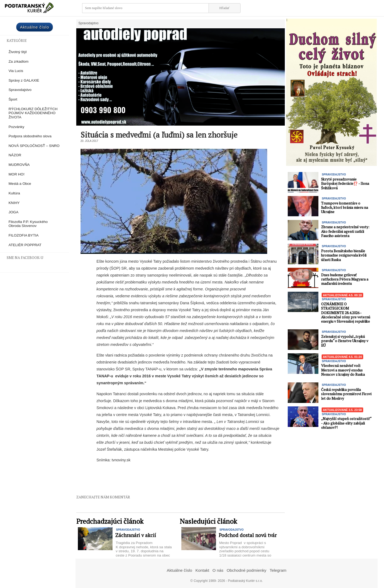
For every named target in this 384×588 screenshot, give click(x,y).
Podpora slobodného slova (30, 136)
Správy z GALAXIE (24, 80)
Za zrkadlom (19, 61)
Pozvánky (16, 127)
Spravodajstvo (20, 90)
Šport (13, 99)
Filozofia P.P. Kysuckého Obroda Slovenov (28, 224)
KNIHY (14, 203)
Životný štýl (18, 52)
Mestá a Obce (20, 184)
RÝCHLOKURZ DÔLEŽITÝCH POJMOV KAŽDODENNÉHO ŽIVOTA (33, 113)
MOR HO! (17, 174)
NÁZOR (15, 155)
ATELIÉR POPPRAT (25, 245)
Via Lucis (16, 71)
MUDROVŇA (19, 165)
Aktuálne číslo (35, 27)
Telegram (278, 570)
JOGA (13, 212)
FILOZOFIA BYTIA (24, 235)
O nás (218, 570)
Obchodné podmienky (247, 570)
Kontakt (202, 570)
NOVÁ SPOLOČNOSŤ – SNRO (34, 146)
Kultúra (14, 193)
